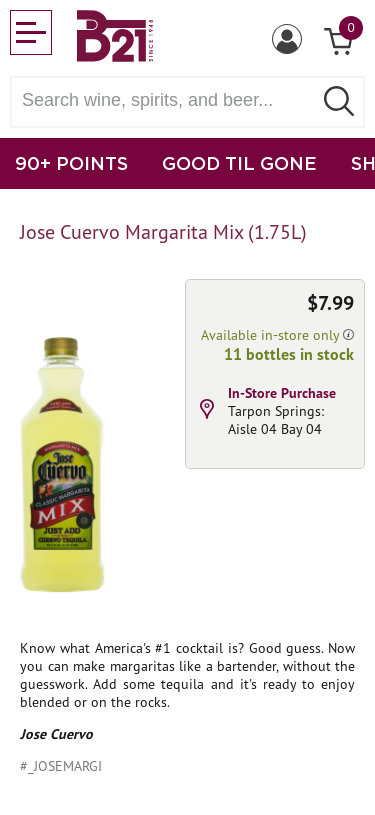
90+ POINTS (71, 163)
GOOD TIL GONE (239, 163)
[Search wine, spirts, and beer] (167, 100)
